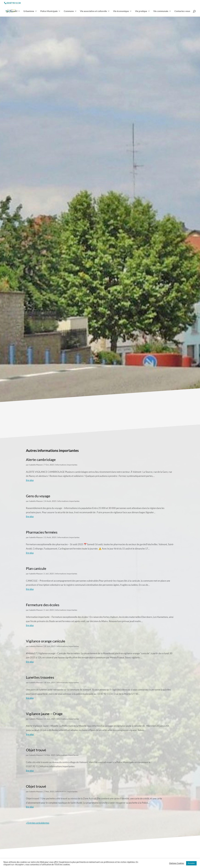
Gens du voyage (38, 495)
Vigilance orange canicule (46, 640)
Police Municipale (49, 10)
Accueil (14, 10)
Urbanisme (29, 10)
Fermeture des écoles (43, 604)
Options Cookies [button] (177, 863)
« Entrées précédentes (38, 822)
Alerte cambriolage (41, 458)
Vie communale (161, 10)
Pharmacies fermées (42, 531)
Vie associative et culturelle (93, 10)
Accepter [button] (191, 863)
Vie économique (121, 10)
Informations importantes (66, 463)
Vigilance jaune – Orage (44, 712)
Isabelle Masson (36, 463)
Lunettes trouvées (40, 676)
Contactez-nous (182, 10)
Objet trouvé (36, 749)
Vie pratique (141, 10)
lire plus (30, 479)
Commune (69, 10)
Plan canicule (36, 567)
